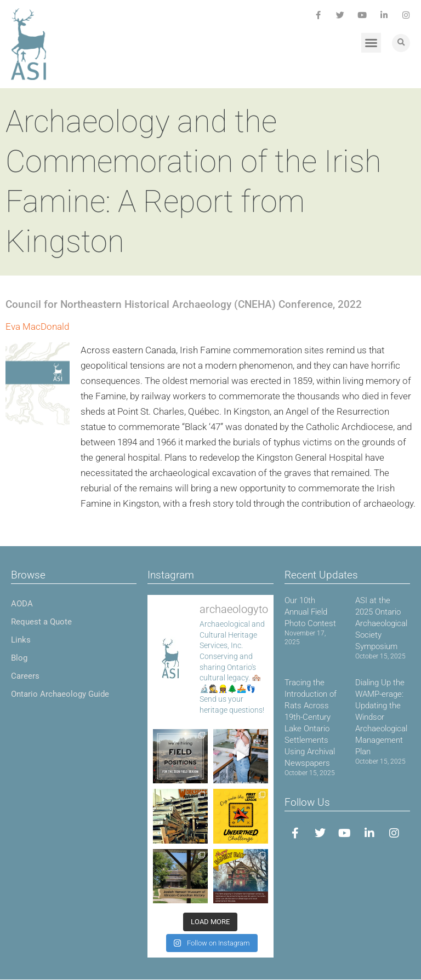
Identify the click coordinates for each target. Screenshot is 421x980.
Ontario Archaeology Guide (60, 694)
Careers (25, 676)
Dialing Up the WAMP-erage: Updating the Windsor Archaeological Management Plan (381, 717)
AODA (22, 604)
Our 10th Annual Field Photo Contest (310, 612)
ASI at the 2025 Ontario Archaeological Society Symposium (381, 623)
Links (21, 640)
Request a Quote (41, 622)
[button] (371, 43)
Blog (19, 658)
